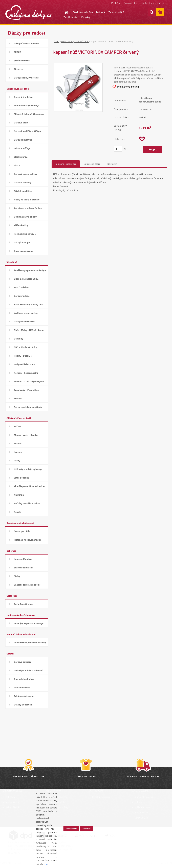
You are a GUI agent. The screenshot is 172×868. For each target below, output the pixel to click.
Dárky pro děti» (22, 296)
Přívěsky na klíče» (23, 191)
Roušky (18, 512)
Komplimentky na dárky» (27, 105)
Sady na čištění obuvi (25, 364)
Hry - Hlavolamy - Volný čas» (29, 304)
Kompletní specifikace (66, 164)
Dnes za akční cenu (24, 251)
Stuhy (17, 576)
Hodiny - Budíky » (23, 356)
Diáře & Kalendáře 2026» (27, 279)
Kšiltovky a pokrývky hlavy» (28, 469)
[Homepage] (64, 12)
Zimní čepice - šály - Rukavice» (30, 486)
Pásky (17, 461)
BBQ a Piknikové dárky (25, 347)
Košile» (18, 443)
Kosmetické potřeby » (25, 234)
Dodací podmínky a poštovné (29, 670)
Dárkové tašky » (22, 123)
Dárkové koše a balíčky (25, 174)
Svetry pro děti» (22, 531)
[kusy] (118, 149)
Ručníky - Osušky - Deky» (27, 503)
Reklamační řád (22, 687)
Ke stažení (112, 164)
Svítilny (18, 398)
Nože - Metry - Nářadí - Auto (75, 41)
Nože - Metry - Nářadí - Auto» (29, 330)
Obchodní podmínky (24, 679)
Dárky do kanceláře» (24, 321)
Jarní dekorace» (22, 60)
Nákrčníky (19, 495)
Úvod (56, 41)
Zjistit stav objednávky (153, 3)
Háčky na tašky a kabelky (27, 200)
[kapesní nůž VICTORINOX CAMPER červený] (78, 65)
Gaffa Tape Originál (24, 604)
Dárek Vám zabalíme (83, 12)
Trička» (18, 426)
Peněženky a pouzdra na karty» (30, 270)
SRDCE (17, 52)
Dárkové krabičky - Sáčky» (27, 131)
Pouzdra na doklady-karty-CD (29, 381)
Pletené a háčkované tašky (27, 540)
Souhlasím (87, 829)
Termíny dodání (116, 12)
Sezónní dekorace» (24, 568)
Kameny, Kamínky (23, 559)
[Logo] (28, 12)
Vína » (17, 165)
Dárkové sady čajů (23, 182)
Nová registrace (131, 3)
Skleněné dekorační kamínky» (29, 114)
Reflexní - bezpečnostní (26, 373)
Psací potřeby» (21, 287)
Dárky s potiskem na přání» (28, 407)
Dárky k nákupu (22, 242)
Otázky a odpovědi (23, 705)
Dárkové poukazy (23, 662)
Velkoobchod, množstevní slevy (30, 642)
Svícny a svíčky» (22, 148)
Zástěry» (18, 69)
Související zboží (92, 164)
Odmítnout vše (71, 829)
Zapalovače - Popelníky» (26, 390)
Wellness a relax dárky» (26, 313)
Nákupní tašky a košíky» (26, 43)
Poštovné (101, 12)
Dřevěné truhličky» (24, 97)
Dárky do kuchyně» (24, 140)
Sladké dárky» (21, 157)
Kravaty (18, 452)
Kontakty (86, 17)
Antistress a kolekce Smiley (28, 208)
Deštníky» (19, 339)
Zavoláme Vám (71, 17)
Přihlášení (116, 3)
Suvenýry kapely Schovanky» (29, 623)
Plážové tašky (21, 225)
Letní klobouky (21, 478)
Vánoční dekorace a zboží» (27, 585)
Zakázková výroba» (24, 696)
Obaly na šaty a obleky (25, 217)
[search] (152, 12)
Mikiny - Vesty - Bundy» (26, 435)
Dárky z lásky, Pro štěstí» (27, 78)
